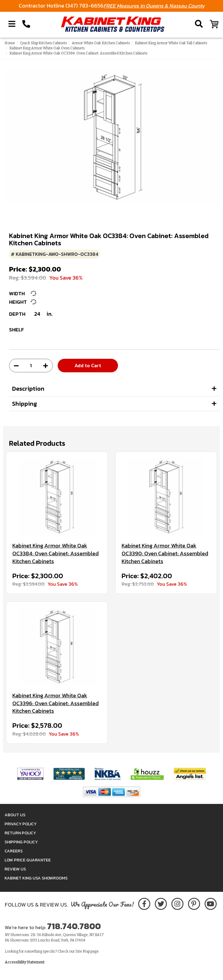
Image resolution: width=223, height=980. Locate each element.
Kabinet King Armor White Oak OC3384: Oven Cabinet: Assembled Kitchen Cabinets (56, 553)
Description (28, 389)
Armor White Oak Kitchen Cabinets (101, 43)
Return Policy (20, 833)
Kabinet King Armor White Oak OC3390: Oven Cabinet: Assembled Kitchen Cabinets (165, 553)
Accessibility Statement (25, 962)
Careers (14, 851)
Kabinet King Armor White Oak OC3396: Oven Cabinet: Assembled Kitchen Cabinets (56, 703)
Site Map (83, 951)
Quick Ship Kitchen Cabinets (43, 43)
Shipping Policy (21, 842)
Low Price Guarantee (28, 860)
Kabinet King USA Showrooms (36, 878)
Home (10, 43)
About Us (15, 815)
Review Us (15, 869)
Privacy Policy (21, 824)
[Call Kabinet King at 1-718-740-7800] (26, 24)
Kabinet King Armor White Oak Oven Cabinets (47, 48)
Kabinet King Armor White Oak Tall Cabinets (171, 43)
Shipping (25, 404)
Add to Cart (88, 365)
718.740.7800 (74, 926)
